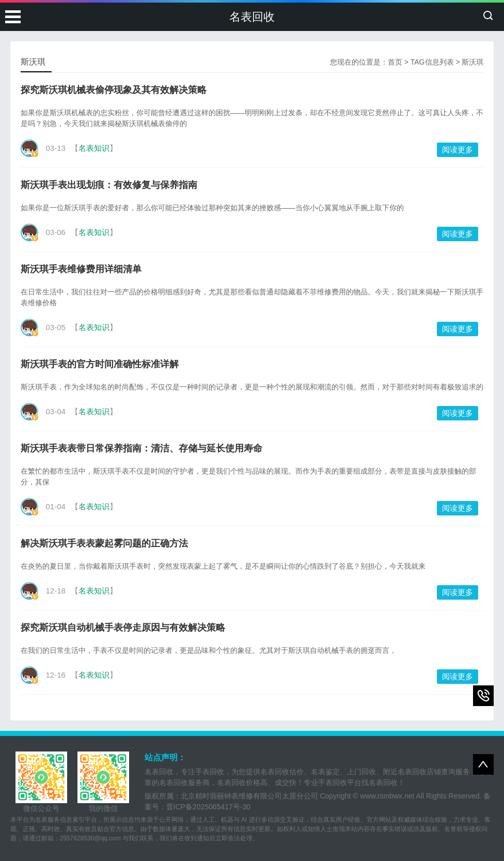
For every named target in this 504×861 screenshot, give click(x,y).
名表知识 (94, 148)
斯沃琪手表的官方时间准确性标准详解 (100, 364)
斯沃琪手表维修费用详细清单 (81, 269)
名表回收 (252, 17)
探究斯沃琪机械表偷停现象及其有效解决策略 (114, 90)
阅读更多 (458, 150)
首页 (395, 62)
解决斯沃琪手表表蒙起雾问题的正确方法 (104, 543)
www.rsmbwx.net (387, 796)
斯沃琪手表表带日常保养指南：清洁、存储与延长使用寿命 (141, 448)
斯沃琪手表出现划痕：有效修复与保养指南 (109, 185)
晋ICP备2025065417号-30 (208, 807)
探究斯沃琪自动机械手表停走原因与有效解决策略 (123, 628)
